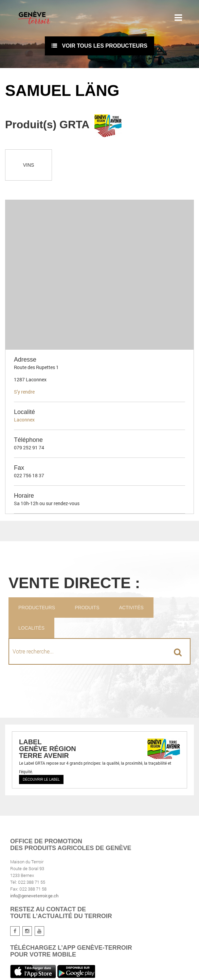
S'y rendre (24, 392)
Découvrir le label (41, 779)
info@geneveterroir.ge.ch (34, 896)
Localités (31, 628)
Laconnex (24, 420)
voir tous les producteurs (99, 46)
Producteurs (37, 608)
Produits (87, 608)
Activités (131, 608)
